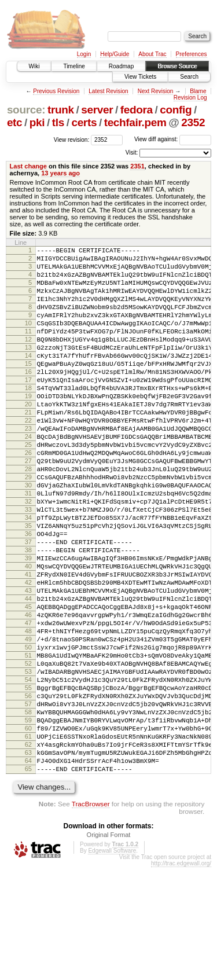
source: (26, 110)
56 (28, 791)
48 (28, 713)
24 (28, 476)
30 (28, 535)
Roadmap (121, 66)
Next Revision (156, 91)
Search (189, 77)
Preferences (192, 54)
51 (28, 742)
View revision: (72, 139)
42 (28, 654)
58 (28, 811)
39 (28, 624)
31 (28, 545)
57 (28, 801)
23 (28, 467)
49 (28, 722)
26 (28, 496)
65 (28, 880)
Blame (198, 91)
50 (28, 732)
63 (28, 860)
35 (28, 585)
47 (28, 703)
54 (28, 772)
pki (37, 122)
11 (28, 348)
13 (28, 368)
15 (28, 388)
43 (28, 663)
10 (28, 339)
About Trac (152, 54)
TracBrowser (91, 917)
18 (28, 417)
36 (28, 594)
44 (28, 673)
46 (28, 693)
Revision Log (190, 98)
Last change (28, 166)
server (97, 110)
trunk (61, 110)
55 (28, 781)
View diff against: (173, 139)
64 (28, 870)
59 (28, 821)
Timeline (74, 66)
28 (28, 516)
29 (28, 526)
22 (28, 457)
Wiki (34, 66)
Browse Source (177, 66)
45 (28, 683)
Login (84, 54)
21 (28, 447)
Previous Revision (56, 91)
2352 (193, 122)
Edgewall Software (112, 964)
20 (28, 437)
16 (28, 398)
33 (28, 565)
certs (84, 122)
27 (28, 506)
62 (28, 850)
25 (28, 486)
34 (28, 575)
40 (28, 634)
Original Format (109, 948)
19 (28, 427)
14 (28, 378)
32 (28, 555)
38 (28, 614)
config (176, 110)
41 (28, 644)
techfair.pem (135, 122)
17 (28, 408)
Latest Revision (108, 91)
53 (28, 762)
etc (14, 122)
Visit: (132, 153)
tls (58, 122)
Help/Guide (115, 54)
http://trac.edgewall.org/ (181, 976)
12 (28, 358)
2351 (137, 166)
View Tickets (140, 77)
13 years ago (60, 173)
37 (28, 604)
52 (28, 752)
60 (28, 831)
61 (28, 840)
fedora (137, 110)
